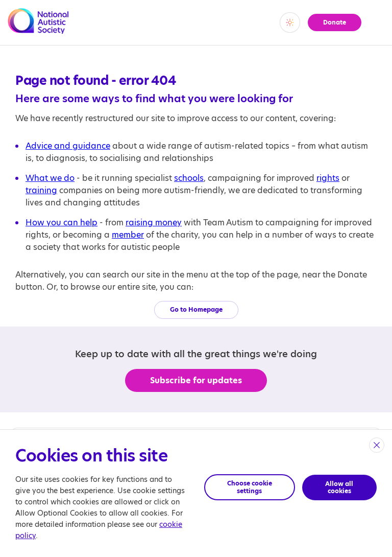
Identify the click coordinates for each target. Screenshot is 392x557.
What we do (50, 178)
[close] (377, 445)
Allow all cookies (340, 487)
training (41, 190)
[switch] (289, 22)
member (128, 235)
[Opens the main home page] (38, 28)
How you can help (62, 223)
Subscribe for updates (196, 380)
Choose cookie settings (250, 487)
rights (328, 178)
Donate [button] (334, 22)
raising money (154, 223)
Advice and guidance (68, 146)
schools (189, 178)
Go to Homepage (196, 309)
